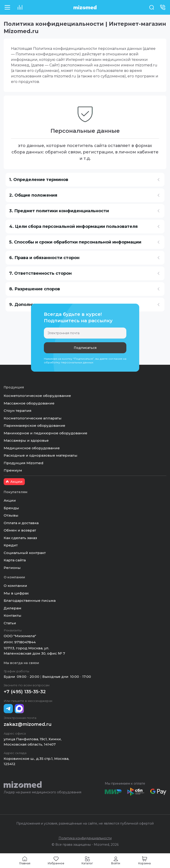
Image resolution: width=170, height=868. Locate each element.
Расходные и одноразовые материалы (41, 455)
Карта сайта (15, 560)
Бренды (11, 508)
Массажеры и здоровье (26, 440)
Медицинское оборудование (32, 448)
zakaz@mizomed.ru (28, 724)
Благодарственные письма (30, 601)
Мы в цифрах (16, 593)
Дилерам (13, 608)
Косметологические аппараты (33, 418)
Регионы (12, 568)
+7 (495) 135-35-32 (25, 692)
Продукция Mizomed (24, 463)
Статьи (10, 623)
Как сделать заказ (20, 538)
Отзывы (11, 515)
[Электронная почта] (85, 333)
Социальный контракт (25, 553)
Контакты (13, 615)
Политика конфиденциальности (85, 838)
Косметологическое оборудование (37, 396)
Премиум (13, 470)
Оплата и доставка (21, 523)
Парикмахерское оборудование (34, 426)
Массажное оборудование (29, 403)
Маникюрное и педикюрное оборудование (45, 433)
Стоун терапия (18, 411)
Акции (10, 500)
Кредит (11, 545)
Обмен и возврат (20, 530)
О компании (15, 586)
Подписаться (85, 348)
